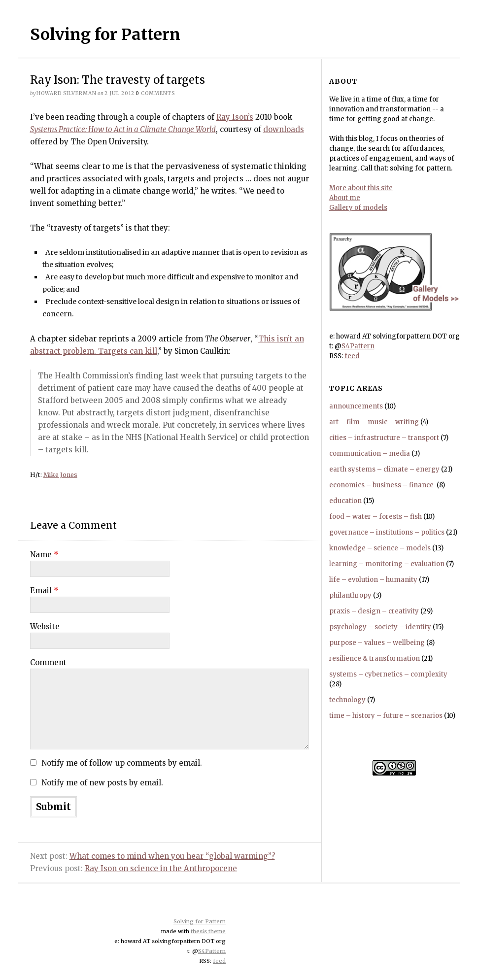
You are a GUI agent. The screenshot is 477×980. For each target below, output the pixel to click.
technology (347, 700)
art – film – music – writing (374, 422)
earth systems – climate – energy (384, 469)
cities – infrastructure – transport (384, 438)
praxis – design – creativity (374, 611)
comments (155, 93)
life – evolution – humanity (373, 580)
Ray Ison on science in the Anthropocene (161, 868)
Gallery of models (358, 208)
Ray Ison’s (235, 117)
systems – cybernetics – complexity (388, 674)
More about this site (361, 188)
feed (352, 356)
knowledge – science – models (380, 548)
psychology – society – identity (380, 627)
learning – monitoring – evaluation (387, 564)
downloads (284, 129)
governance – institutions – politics (387, 532)
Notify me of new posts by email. (102, 783)
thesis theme (208, 931)
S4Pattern (358, 346)
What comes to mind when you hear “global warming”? (172, 856)
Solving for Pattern (105, 34)
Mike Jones (60, 475)
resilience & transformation (375, 659)
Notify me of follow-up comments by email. (122, 763)
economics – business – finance (382, 485)
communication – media (370, 454)
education (345, 501)
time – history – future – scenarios (386, 716)
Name (44, 555)
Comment (48, 662)
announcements (356, 406)
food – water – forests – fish (375, 517)
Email (44, 591)
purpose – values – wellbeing (377, 643)
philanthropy (350, 595)
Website (45, 626)
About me (345, 198)
